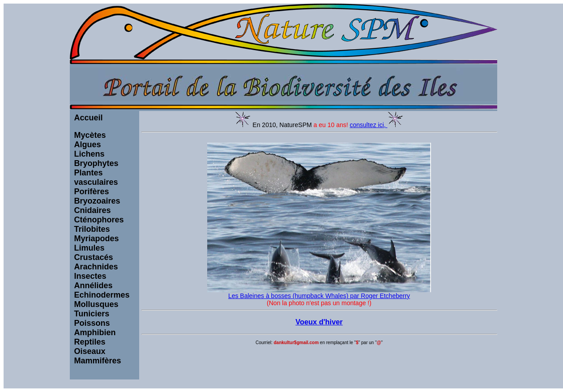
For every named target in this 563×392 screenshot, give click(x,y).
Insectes (90, 276)
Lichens (90, 154)
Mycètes (90, 135)
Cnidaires (93, 210)
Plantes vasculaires (96, 177)
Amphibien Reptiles (95, 337)
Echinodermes (102, 295)
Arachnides (96, 267)
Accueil (89, 118)
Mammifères (98, 361)
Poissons (92, 323)
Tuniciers (92, 314)
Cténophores (99, 220)
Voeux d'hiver (319, 322)
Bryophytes (96, 163)
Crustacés (94, 257)
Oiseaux (90, 351)
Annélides (94, 285)
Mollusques (96, 304)
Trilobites (92, 229)
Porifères (92, 192)
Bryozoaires (97, 201)
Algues (88, 145)
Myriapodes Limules (97, 243)
